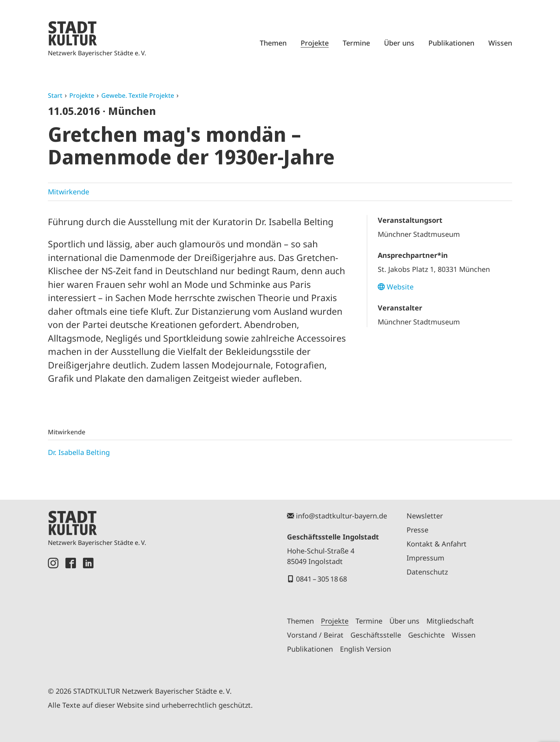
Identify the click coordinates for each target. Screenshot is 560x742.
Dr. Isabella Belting (79, 452)
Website (400, 287)
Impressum (425, 558)
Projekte (315, 43)
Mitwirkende (69, 192)
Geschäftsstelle (376, 635)
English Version (365, 649)
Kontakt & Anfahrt (437, 544)
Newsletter (425, 516)
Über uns (399, 43)
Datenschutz (427, 572)
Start (55, 95)
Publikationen (451, 43)
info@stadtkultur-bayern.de (342, 516)
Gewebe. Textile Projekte (138, 95)
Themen (273, 43)
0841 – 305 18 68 (321, 579)
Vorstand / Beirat (315, 635)
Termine (356, 43)
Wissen (500, 43)
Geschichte (426, 635)
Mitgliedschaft (450, 621)
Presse (417, 530)
